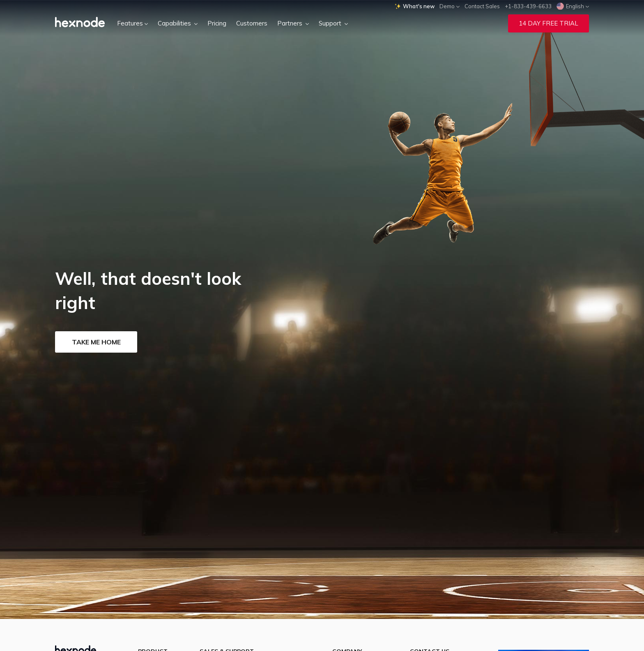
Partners (293, 23)
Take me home (96, 342)
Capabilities (178, 23)
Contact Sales (482, 6)
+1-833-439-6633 (528, 6)
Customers (252, 23)
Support (333, 23)
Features (132, 23)
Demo (450, 6)
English (573, 6)
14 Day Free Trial (549, 23)
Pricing (217, 23)
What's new (415, 6)
